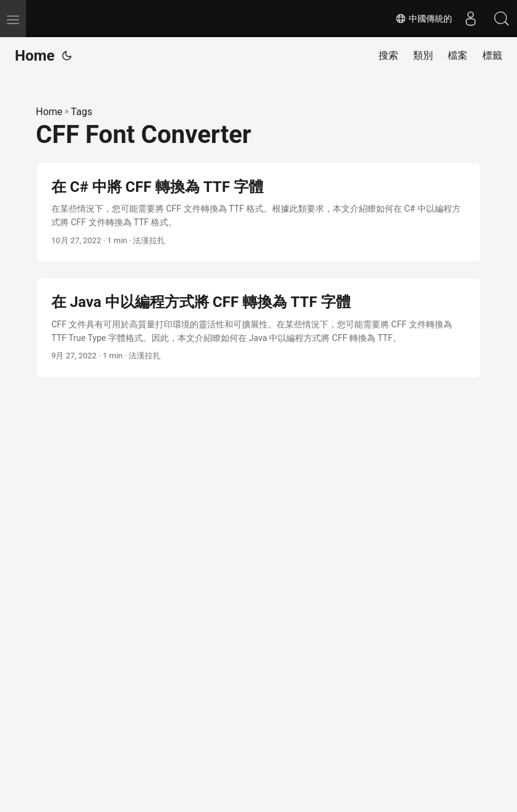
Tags (82, 112)
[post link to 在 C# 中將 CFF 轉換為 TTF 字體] (258, 213)
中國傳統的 (424, 19)
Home (35, 56)
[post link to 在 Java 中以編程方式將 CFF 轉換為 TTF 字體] (258, 328)
